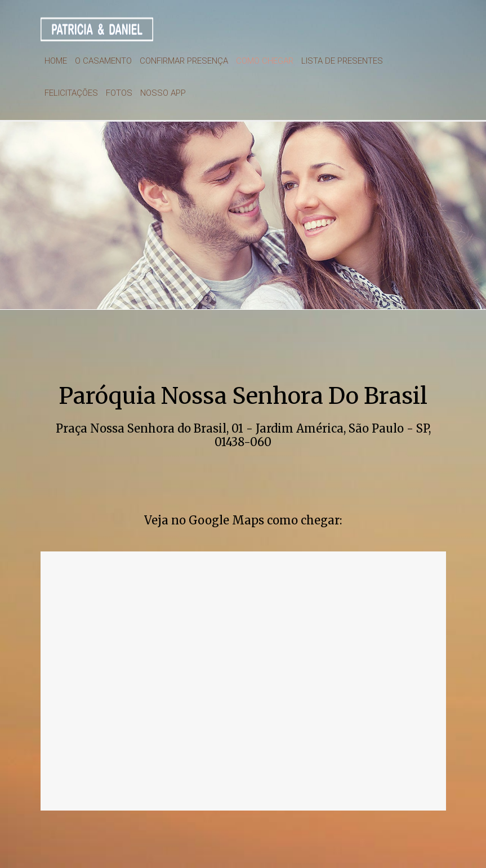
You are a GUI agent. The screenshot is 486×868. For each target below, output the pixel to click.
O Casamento (103, 61)
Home (56, 61)
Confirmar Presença (184, 61)
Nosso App (163, 93)
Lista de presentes (342, 61)
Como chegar (265, 61)
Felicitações (71, 93)
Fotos (119, 93)
